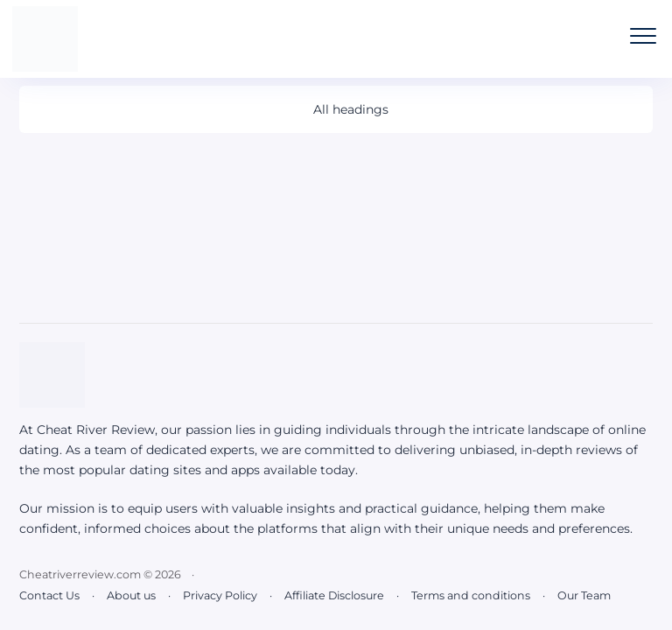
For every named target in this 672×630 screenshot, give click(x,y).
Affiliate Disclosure (334, 595)
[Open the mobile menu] (643, 36)
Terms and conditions (471, 595)
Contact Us (49, 595)
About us (131, 595)
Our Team (584, 595)
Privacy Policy (220, 595)
